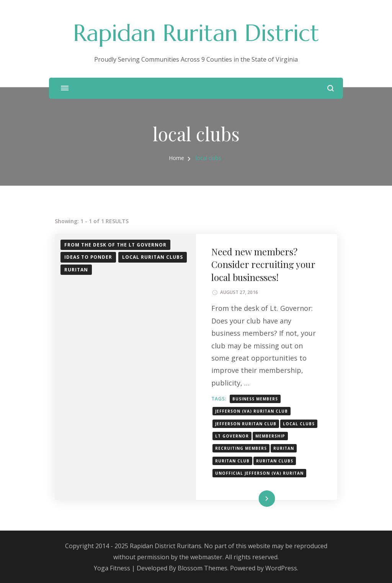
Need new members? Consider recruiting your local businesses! (263, 264)
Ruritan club (232, 461)
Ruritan (76, 270)
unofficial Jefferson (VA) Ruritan (259, 473)
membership (270, 436)
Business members (255, 399)
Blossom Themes (203, 568)
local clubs (299, 424)
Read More (254, 499)
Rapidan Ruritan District (196, 33)
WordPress (281, 568)
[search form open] (331, 88)
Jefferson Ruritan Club (246, 424)
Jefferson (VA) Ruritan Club (252, 411)
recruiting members (241, 448)
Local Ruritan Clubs (153, 257)
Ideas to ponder (88, 257)
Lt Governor (232, 436)
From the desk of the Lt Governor (115, 245)
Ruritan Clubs (275, 461)
